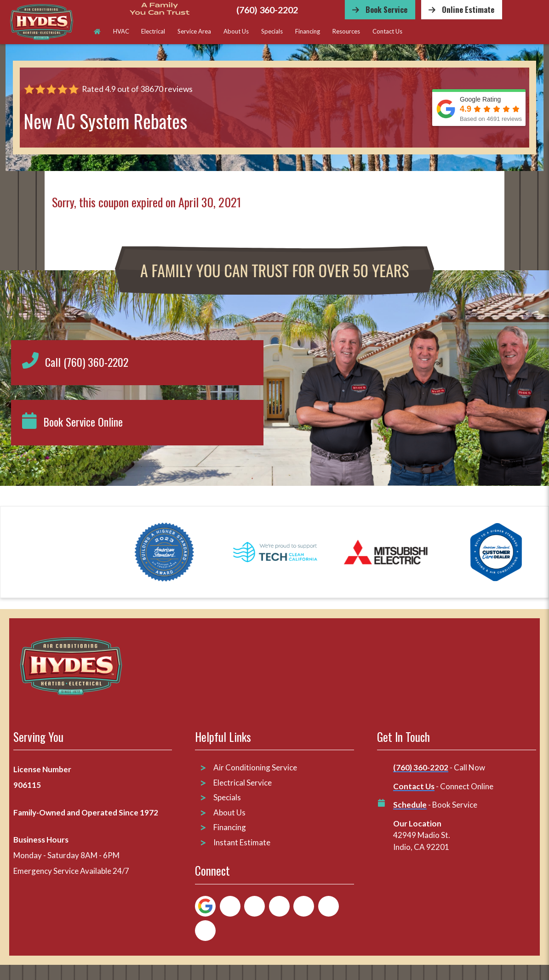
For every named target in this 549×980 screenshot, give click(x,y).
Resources (346, 31)
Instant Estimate (242, 842)
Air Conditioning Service (256, 767)
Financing (308, 31)
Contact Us (387, 31)
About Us (236, 31)
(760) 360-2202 (267, 10)
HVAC (121, 31)
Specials (272, 31)
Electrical (153, 31)
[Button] (380, 10)
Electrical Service (243, 782)
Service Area (194, 31)
